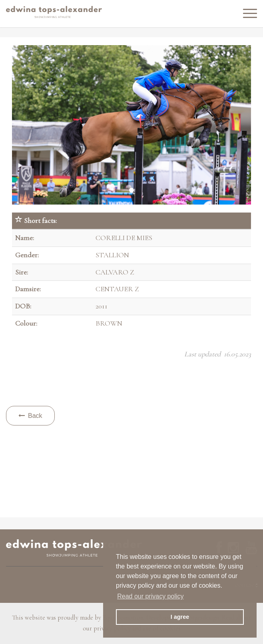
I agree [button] (180, 617)
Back (30, 416)
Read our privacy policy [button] (150, 596)
